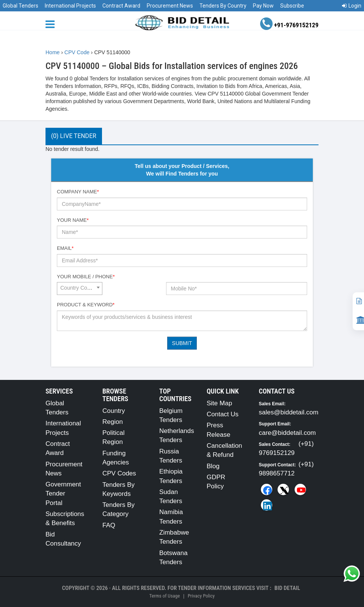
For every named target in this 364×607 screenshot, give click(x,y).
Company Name (78, 192)
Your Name (73, 220)
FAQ (109, 525)
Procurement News (170, 6)
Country (114, 411)
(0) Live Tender (74, 136)
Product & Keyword (86, 305)
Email (65, 248)
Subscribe (292, 6)
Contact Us (223, 414)
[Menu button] (52, 24)
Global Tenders (20, 6)
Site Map (219, 403)
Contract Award (121, 6)
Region (113, 422)
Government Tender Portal (63, 494)
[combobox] (80, 289)
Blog (213, 466)
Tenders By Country (223, 6)
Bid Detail (287, 588)
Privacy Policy (201, 596)
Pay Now (263, 6)
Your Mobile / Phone (86, 277)
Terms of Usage (165, 596)
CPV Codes (119, 473)
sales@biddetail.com (289, 412)
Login (352, 6)
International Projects (70, 6)
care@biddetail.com (288, 433)
